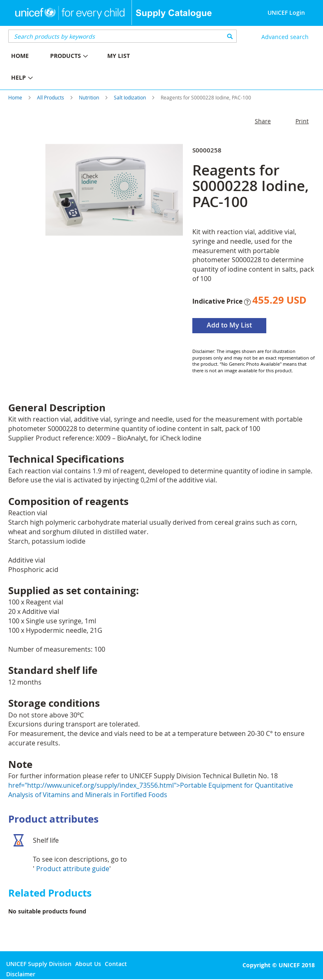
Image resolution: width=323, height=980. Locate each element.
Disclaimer (21, 974)
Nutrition (89, 97)
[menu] (81, 68)
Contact (116, 964)
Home (15, 97)
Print (302, 121)
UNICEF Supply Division (39, 964)
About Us (88, 964)
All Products (51, 97)
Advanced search (285, 37)
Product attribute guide (73, 869)
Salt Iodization (130, 97)
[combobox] (122, 36)
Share (263, 121)
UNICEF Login (286, 13)
